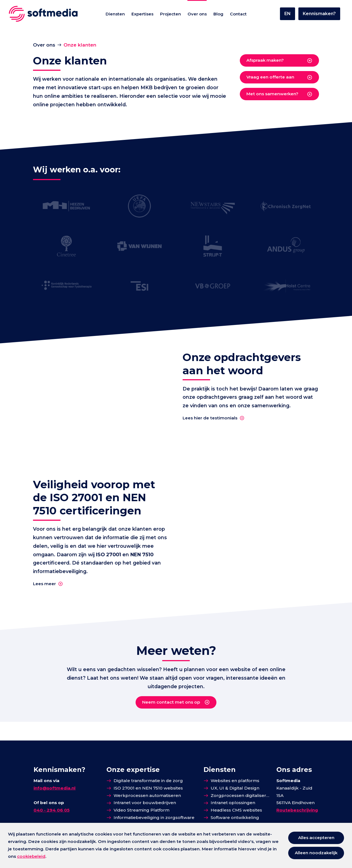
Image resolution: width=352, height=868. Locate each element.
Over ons (44, 45)
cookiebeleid (31, 856)
